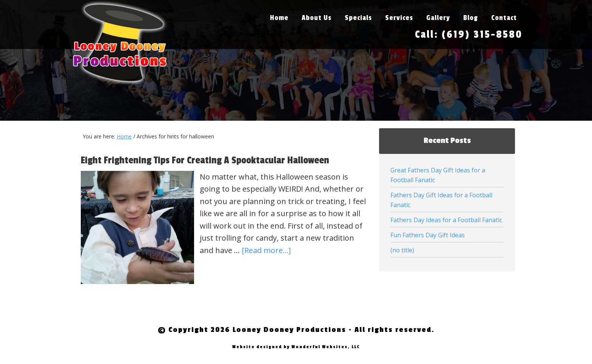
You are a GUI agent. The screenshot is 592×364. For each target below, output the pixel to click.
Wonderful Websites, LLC (326, 347)
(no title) (402, 250)
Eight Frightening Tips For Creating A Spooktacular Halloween (205, 160)
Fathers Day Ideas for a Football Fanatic (446, 220)
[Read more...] (266, 250)
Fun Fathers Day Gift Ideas (428, 235)
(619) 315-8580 (482, 35)
